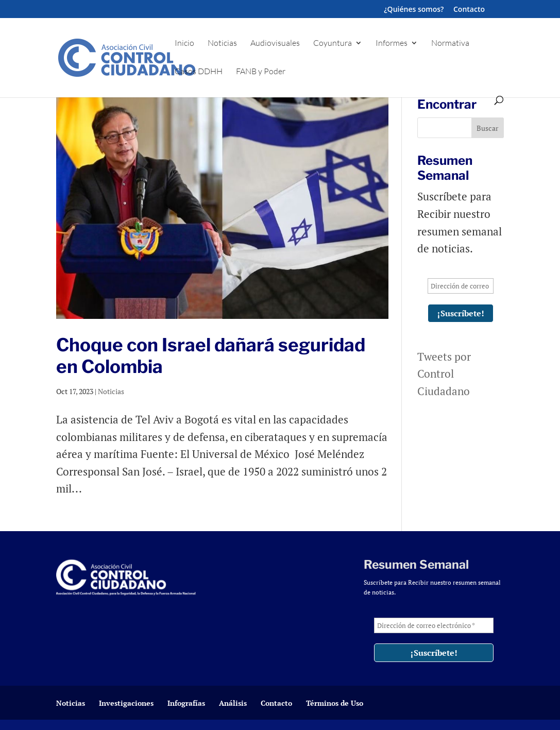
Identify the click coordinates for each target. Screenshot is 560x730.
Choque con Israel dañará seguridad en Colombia (211, 356)
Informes (392, 44)
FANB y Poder (261, 72)
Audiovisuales (275, 44)
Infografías (186, 703)
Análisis (233, 703)
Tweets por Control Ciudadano (444, 374)
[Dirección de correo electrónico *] (461, 286)
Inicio (184, 44)
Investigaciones (126, 703)
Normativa (450, 44)
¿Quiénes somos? (414, 10)
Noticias (222, 44)
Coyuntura (333, 44)
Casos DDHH (199, 72)
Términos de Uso (335, 703)
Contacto (469, 10)
